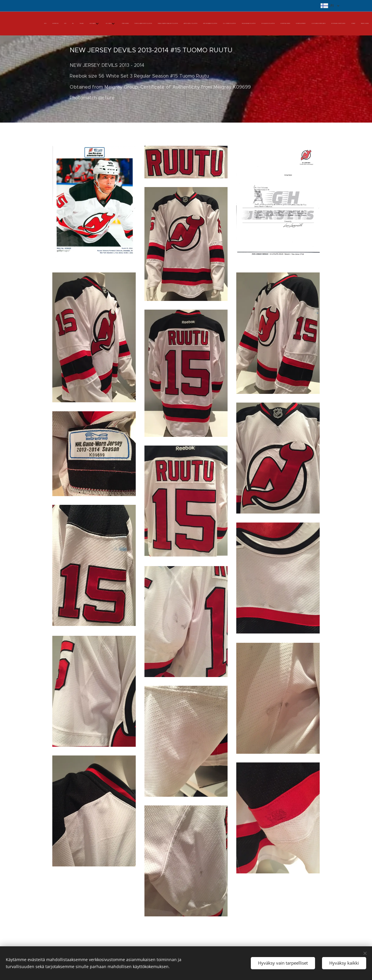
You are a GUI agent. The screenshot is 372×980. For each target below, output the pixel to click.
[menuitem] (216, 24)
